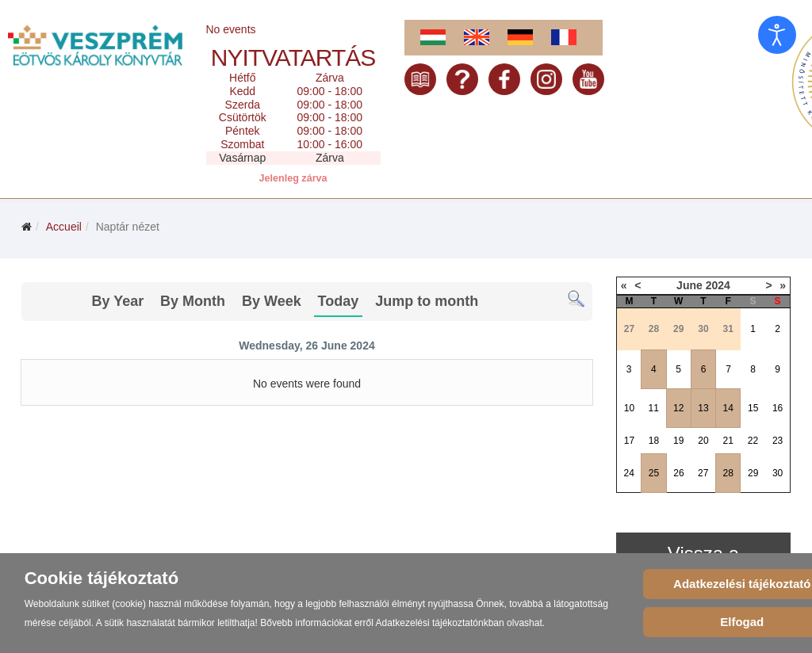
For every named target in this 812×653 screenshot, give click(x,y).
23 (778, 441)
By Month (193, 301)
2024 (718, 285)
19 (678, 441)
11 (653, 408)
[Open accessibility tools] (777, 35)
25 (654, 473)
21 (728, 441)
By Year (117, 301)
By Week (272, 301)
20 (703, 441)
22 (753, 441)
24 (628, 473)
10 (629, 408)
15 (753, 408)
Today (339, 301)
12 (678, 408)
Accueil (64, 227)
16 (778, 408)
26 (678, 473)
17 (629, 441)
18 (654, 441)
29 (753, 473)
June (689, 285)
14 (728, 408)
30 (778, 473)
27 (703, 473)
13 (703, 408)
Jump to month (427, 301)
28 (728, 473)
